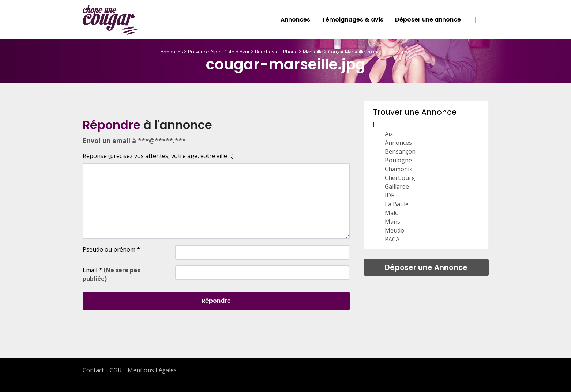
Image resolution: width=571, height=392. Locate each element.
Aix (389, 134)
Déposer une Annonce (426, 267)
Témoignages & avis (353, 20)
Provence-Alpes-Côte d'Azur (219, 52)
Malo (392, 213)
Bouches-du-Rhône (276, 52)
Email (111, 274)
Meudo (395, 230)
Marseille (313, 52)
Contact (93, 370)
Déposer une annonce (428, 20)
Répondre (216, 301)
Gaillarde (397, 186)
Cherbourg (400, 178)
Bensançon (400, 151)
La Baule (397, 204)
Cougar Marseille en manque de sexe (369, 52)
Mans (392, 222)
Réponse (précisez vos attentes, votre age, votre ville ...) (158, 156)
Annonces (295, 20)
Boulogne (398, 160)
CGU (116, 370)
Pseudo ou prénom (111, 249)
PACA (392, 239)
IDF (389, 195)
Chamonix (399, 169)
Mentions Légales (152, 370)
